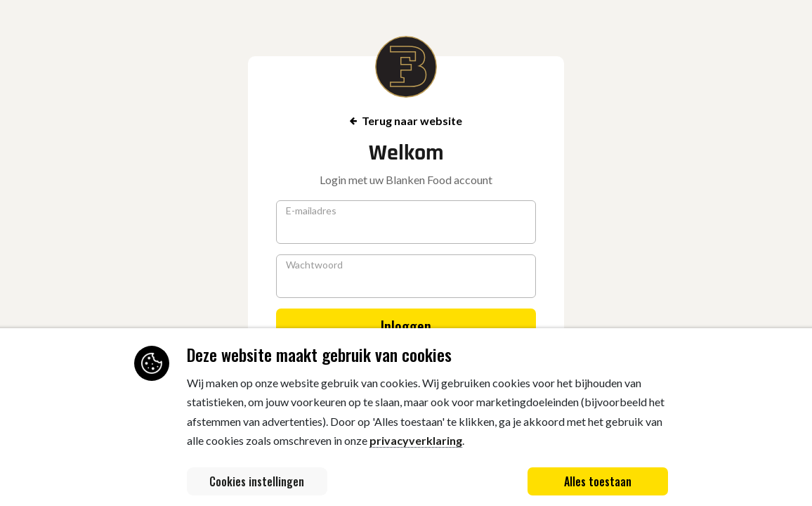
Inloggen (406, 326)
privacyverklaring (416, 440)
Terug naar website (406, 121)
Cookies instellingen (257, 481)
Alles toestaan (598, 481)
